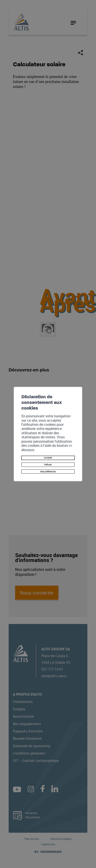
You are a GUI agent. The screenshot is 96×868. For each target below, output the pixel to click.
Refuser (48, 462)
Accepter (48, 454)
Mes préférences (48, 471)
